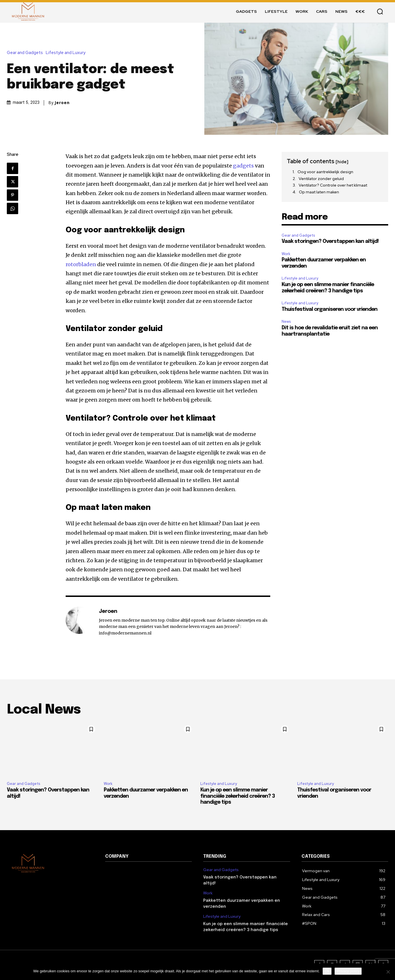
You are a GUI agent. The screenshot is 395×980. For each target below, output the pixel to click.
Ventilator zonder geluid (321, 179)
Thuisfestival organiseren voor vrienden (329, 309)
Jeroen (62, 103)
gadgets (243, 166)
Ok (327, 971)
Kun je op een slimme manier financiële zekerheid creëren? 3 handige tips (238, 796)
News (286, 322)
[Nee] (388, 972)
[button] (380, 11)
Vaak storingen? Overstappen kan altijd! (330, 241)
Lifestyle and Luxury (67, 53)
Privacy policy (348, 971)
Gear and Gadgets (26, 53)
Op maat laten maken (319, 192)
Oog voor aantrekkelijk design (325, 172)
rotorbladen (81, 264)
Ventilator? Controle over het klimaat (333, 185)
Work (286, 254)
